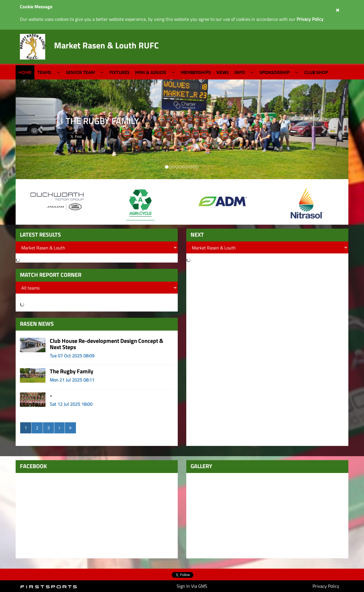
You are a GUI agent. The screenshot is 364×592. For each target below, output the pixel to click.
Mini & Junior (151, 72)
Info (240, 72)
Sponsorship (275, 72)
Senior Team (80, 72)
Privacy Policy (326, 586)
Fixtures (119, 72)
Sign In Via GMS (192, 586)
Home (25, 72)
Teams (44, 72)
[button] (324, 129)
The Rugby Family (72, 371)
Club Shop (316, 72)
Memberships (196, 72)
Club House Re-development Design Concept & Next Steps (106, 344)
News (223, 72)
